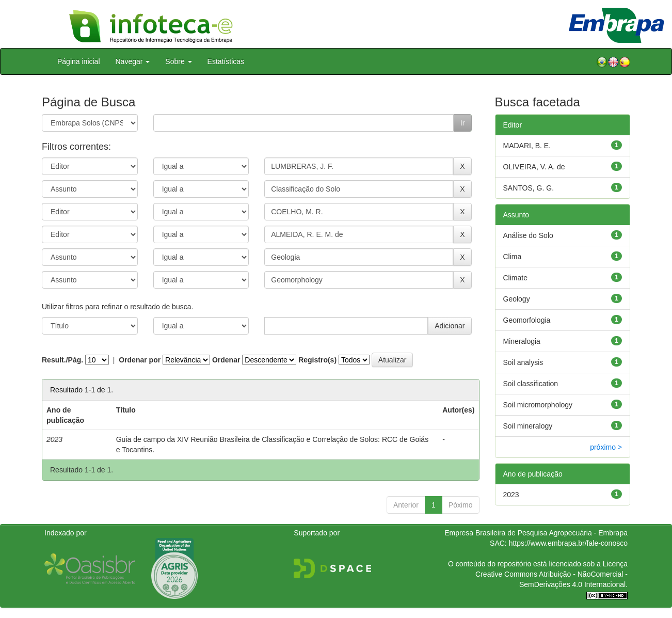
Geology (517, 299)
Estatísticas (226, 61)
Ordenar (226, 360)
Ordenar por (140, 360)
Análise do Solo (528, 235)
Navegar (133, 61)
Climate (515, 278)
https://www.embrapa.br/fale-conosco (568, 543)
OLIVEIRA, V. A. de (534, 167)
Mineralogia (522, 341)
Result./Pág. (62, 360)
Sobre (178, 61)
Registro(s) (317, 360)
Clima (513, 257)
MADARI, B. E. (527, 146)
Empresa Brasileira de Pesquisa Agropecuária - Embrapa (536, 533)
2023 (511, 495)
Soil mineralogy (528, 426)
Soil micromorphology (538, 405)
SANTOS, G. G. (529, 188)
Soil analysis (523, 362)
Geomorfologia (527, 320)
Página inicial (79, 61)
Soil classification (531, 384)
